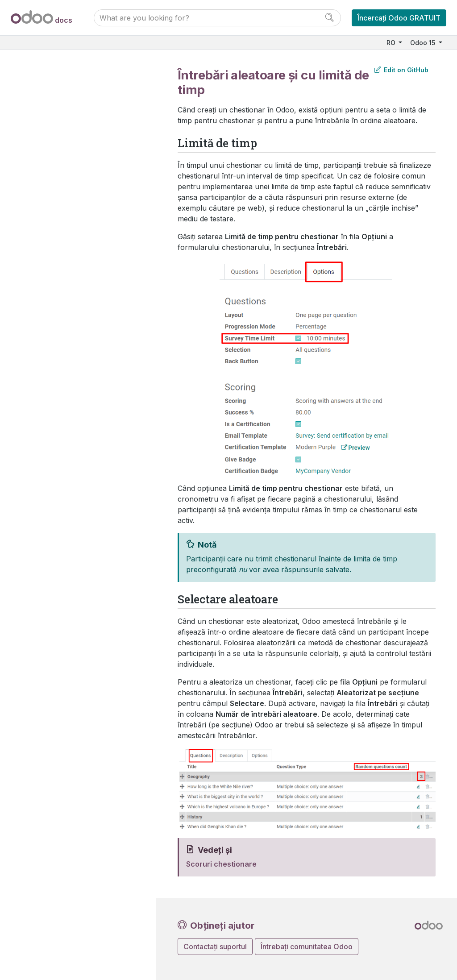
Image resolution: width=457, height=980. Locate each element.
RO (392, 43)
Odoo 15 (424, 43)
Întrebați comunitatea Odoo (307, 947)
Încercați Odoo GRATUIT (399, 18)
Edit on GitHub (401, 70)
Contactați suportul (215, 947)
